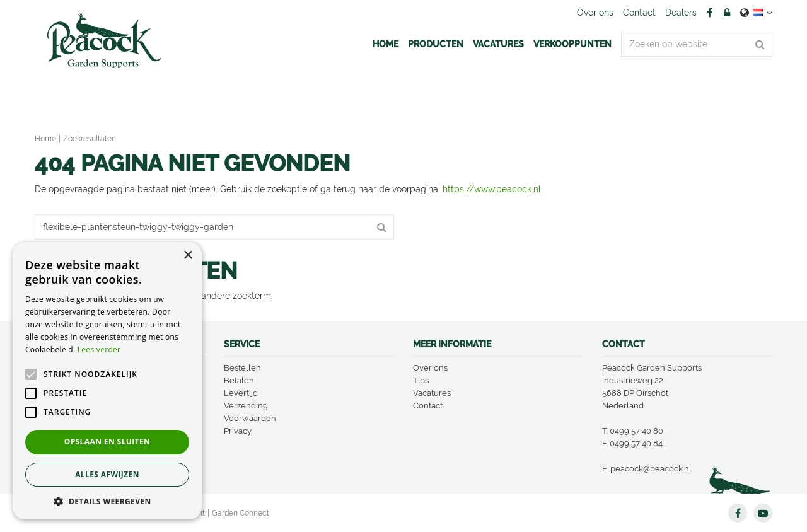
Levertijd (241, 393)
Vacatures (432, 393)
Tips (421, 380)
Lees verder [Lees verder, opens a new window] (99, 350)
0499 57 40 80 (636, 431)
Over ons (430, 368)
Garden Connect (241, 513)
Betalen (239, 380)
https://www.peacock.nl (492, 189)
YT (763, 513)
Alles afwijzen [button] (107, 474)
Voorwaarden (250, 418)
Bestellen (242, 368)
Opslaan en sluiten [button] (107, 442)
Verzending (246, 406)
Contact (428, 406)
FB (709, 13)
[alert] (107, 381)
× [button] (188, 256)
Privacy (238, 431)
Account (727, 13)
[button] (107, 501)
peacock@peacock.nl (651, 469)
